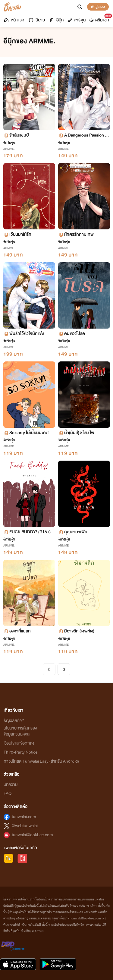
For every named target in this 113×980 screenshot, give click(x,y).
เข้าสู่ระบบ (98, 7)
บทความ (11, 785)
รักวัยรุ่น (9, 143)
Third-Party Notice (20, 752)
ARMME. (9, 149)
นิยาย (36, 20)
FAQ (8, 794)
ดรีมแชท (100, 19)
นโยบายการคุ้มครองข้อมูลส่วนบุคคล (20, 731)
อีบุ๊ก (56, 20)
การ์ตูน (77, 20)
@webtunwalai (25, 826)
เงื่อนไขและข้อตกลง (19, 743)
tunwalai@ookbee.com (32, 835)
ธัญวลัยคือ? (14, 721)
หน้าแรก (14, 20)
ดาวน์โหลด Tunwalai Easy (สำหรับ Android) (41, 761)
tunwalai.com (24, 817)
